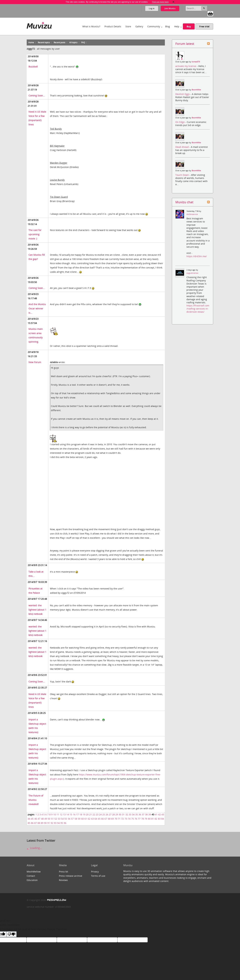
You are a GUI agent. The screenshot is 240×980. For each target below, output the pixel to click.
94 (58, 823)
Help (177, 26)
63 (92, 819)
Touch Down (182, 175)
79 (146, 819)
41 (156, 814)
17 (77, 814)
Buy (189, 26)
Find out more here (160, 2)
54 (62, 819)
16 (74, 814)
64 (96, 819)
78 (143, 819)
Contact (31, 876)
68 (109, 819)
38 (146, 814)
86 (32, 823)
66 (102, 819)
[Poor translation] (11, 934)
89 (42, 823)
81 (153, 819)
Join (170, 8)
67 (106, 819)
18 (81, 814)
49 (46, 819)
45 (32, 819)
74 (129, 819)
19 (84, 814)
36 (140, 814)
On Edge (180, 122)
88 (39, 823)
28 (113, 814)
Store (128, 26)
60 (83, 819)
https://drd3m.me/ (197, 256)
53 (59, 819)
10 (55, 814)
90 (45, 823)
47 (39, 819)
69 (112, 819)
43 (163, 814)
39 (150, 814)
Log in (152, 8)
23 (97, 814)
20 (87, 814)
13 (64, 814)
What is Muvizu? (91, 26)
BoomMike (196, 90)
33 (130, 814)
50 (49, 819)
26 (107, 814)
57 (72, 819)
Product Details (113, 26)
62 (89, 819)
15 (71, 814)
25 (104, 814)
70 (116, 819)
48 (42, 819)
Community (154, 26)
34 (133, 814)
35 (137, 814)
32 (127, 814)
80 (149, 819)
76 (136, 819)
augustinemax (192, 273)
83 (159, 819)
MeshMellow (34, 872)
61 (86, 819)
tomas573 (196, 62)
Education (32, 880)
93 (55, 823)
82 (156, 819)
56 (69, 819)
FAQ (83, 42)
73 (126, 819)
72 (122, 819)
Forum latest (185, 44)
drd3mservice (192, 214)
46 (36, 819)
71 (119, 819)
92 (52, 823)
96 (65, 823)
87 (36, 823)
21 (91, 814)
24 (100, 814)
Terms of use (98, 876)
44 (29, 819)
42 (159, 814)
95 (62, 823)
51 (52, 819)
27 (110, 814)
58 (76, 819)
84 (163, 819)
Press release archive (71, 876)
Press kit (64, 872)
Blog (168, 26)
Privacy (95, 872)
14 (68, 814)
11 (58, 814)
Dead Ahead (182, 147)
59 (79, 819)
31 (123, 814)
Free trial (204, 26)
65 (99, 819)
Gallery (139, 26)
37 (143, 814)
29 (117, 814)
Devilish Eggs (183, 94)
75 (133, 819)
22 (94, 814)
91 (49, 823)
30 (120, 814)
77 (139, 819)
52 (56, 819)
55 (66, 819)
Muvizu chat (184, 202)
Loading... (34, 848)
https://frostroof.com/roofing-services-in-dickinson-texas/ (198, 309)
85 (29, 823)
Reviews (63, 880)
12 (61, 814)
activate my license (186, 66)
